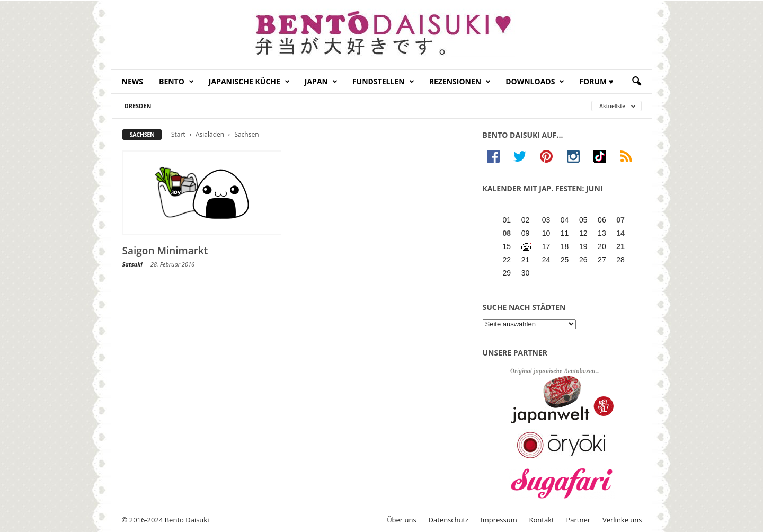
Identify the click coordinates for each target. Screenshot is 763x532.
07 (620, 220)
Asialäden (210, 134)
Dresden (138, 106)
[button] (636, 82)
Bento (176, 82)
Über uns (402, 520)
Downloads (535, 82)
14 (620, 233)
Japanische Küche (249, 82)
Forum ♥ (596, 81)
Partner (579, 520)
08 (507, 233)
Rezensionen (460, 82)
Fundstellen (383, 82)
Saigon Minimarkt (165, 251)
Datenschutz (449, 520)
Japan (321, 82)
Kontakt (542, 520)
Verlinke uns (622, 520)
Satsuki (132, 264)
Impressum (499, 520)
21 (620, 246)
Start (178, 134)
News (132, 81)
